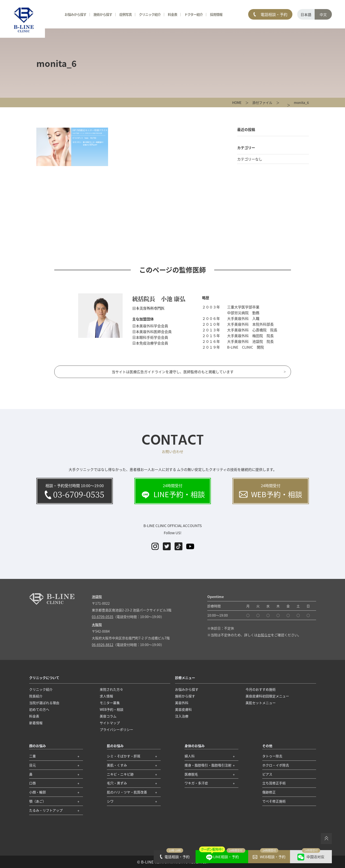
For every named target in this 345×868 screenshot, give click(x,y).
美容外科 (182, 703)
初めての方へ (39, 709)
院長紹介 (36, 696)
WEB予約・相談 (112, 709)
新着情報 (36, 723)
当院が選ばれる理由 (44, 703)
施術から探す (103, 14)
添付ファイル (262, 102)
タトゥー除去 (272, 756)
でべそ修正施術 (274, 801)
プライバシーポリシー (116, 729)
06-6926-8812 (103, 645)
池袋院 (97, 597)
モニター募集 (110, 703)
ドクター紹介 (194, 14)
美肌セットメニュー (261, 703)
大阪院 (97, 625)
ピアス (267, 774)
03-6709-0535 (103, 617)
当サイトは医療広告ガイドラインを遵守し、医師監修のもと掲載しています (173, 372)
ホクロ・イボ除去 (276, 765)
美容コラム (108, 716)
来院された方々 (111, 689)
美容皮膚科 (183, 709)
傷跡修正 (269, 792)
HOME (237, 102)
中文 (323, 14)
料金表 (172, 14)
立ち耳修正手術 (274, 783)
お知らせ (264, 635)
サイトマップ (110, 723)
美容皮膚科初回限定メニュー (267, 696)
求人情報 (106, 696)
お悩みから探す (75, 14)
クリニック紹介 (150, 14)
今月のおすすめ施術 (261, 689)
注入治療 (182, 716)
